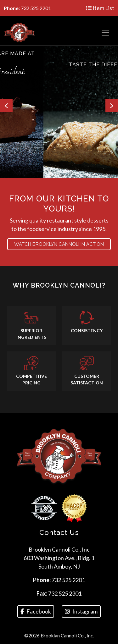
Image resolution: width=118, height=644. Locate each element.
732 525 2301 (65, 593)
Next (112, 106)
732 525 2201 (68, 580)
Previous (6, 106)
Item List (100, 8)
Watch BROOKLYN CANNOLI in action (59, 244)
